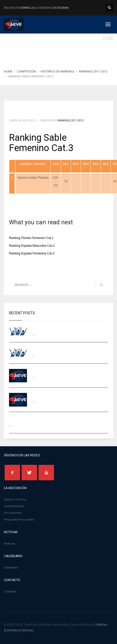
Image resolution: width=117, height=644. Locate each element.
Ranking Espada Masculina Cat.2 (32, 246)
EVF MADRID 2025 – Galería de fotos (38, 418)
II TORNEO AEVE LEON (49, 370)
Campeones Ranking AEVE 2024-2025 (62, 327)
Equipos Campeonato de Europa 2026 (62, 349)
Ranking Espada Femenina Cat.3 (32, 253)
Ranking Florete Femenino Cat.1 (31, 238)
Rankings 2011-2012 (71, 120)
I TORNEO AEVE (44, 394)
